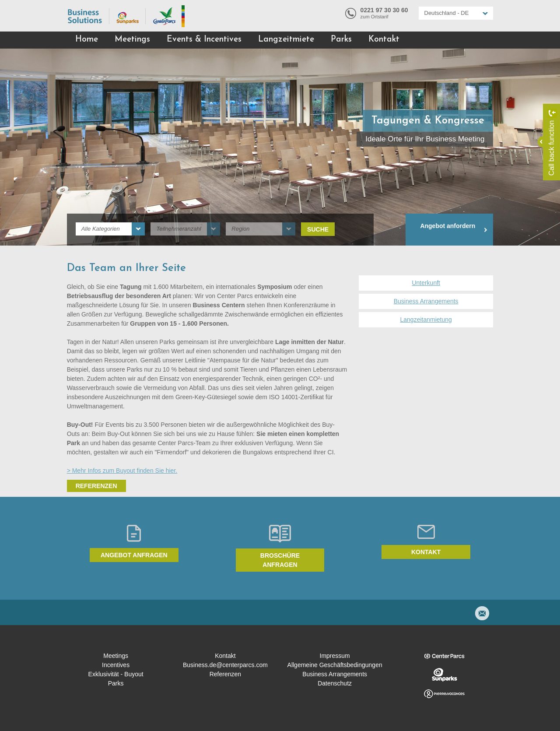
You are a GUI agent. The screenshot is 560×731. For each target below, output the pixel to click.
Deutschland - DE (447, 13)
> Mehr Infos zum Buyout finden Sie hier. (122, 471)
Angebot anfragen (134, 555)
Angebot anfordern (448, 226)
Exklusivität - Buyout (116, 674)
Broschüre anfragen (280, 560)
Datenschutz (335, 683)
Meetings (132, 40)
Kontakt (384, 40)
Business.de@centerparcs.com (225, 665)
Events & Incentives (204, 40)
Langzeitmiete (286, 40)
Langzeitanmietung (426, 320)
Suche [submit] (318, 229)
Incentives (116, 665)
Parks (341, 40)
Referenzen (96, 486)
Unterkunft (426, 283)
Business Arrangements (426, 301)
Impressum (335, 656)
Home (87, 40)
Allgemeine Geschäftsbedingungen (335, 665)
